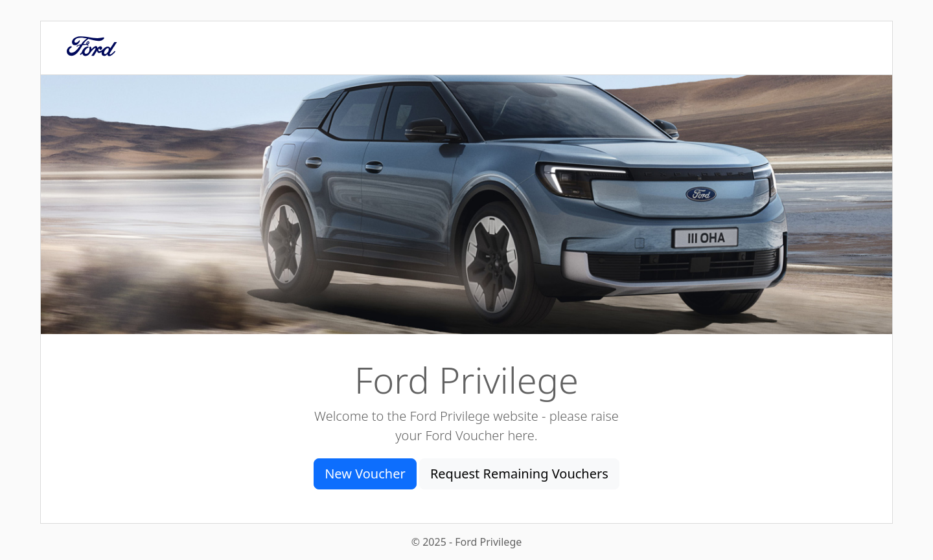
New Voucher (365, 474)
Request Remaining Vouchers (519, 474)
